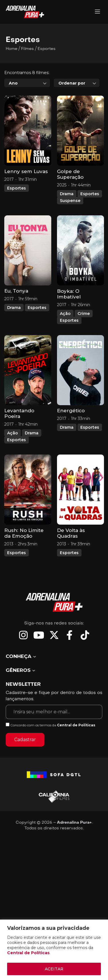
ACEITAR (54, 969)
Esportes (17, 214)
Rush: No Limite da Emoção (24, 559)
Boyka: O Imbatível (69, 319)
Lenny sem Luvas (26, 197)
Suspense (70, 226)
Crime (84, 339)
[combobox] (27, 109)
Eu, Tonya (16, 317)
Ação (65, 339)
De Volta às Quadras (71, 559)
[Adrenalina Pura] (97, 12)
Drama (67, 219)
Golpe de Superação (70, 200)
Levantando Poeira (19, 439)
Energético (71, 436)
